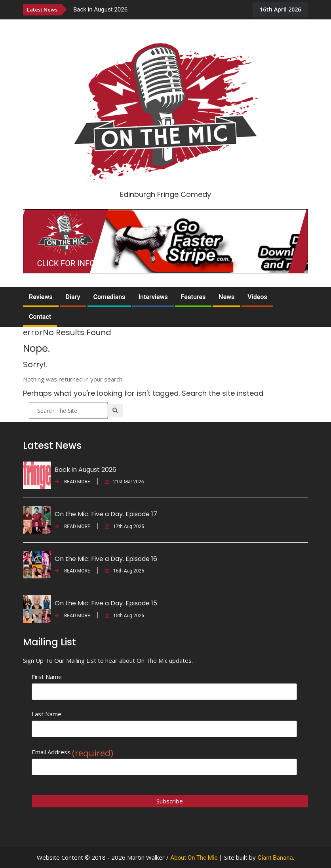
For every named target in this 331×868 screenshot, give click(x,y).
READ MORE (72, 482)
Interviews (153, 297)
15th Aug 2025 (125, 616)
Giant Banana (275, 858)
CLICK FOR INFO (66, 263)
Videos (257, 297)
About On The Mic (194, 858)
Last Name (47, 714)
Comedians (109, 297)
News (226, 297)
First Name (47, 677)
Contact (40, 317)
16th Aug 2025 (125, 571)
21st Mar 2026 (125, 482)
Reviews (41, 297)
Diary (73, 297)
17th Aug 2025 (125, 527)
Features (193, 297)
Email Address (72, 752)
